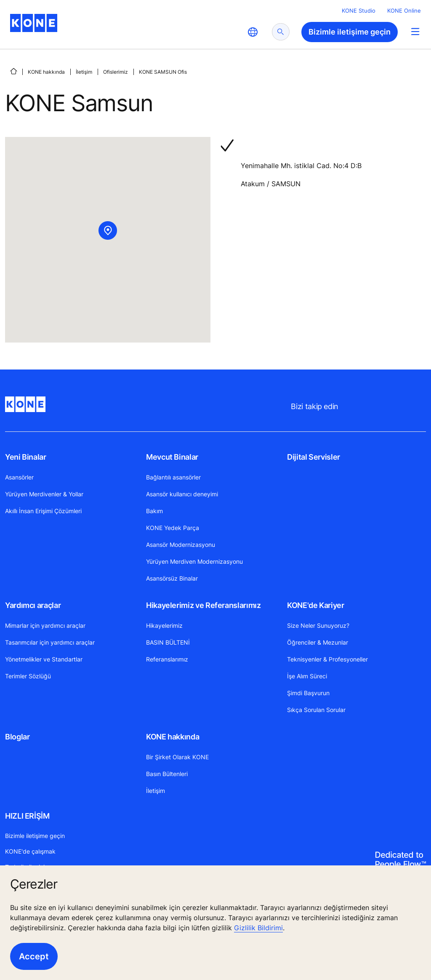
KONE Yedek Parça (173, 528)
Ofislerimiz (116, 72)
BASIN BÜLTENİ (168, 642)
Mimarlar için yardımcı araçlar (45, 625)
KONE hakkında (46, 72)
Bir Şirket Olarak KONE (177, 757)
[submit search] (281, 32)
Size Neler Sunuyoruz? (318, 625)
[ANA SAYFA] (13, 71)
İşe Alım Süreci (307, 676)
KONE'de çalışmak (30, 851)
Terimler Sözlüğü (28, 676)
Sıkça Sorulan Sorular (316, 710)
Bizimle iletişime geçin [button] (350, 32)
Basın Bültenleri (167, 774)
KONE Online (404, 11)
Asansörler (19, 477)
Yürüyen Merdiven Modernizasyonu (194, 561)
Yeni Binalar (26, 457)
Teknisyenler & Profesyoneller (327, 659)
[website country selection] (253, 32)
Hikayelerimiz (164, 625)
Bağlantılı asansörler (173, 477)
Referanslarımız (167, 659)
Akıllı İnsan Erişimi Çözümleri (43, 511)
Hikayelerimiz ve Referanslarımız (203, 605)
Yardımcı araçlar (33, 605)
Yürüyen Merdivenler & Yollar (44, 494)
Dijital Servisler (314, 457)
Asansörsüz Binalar (172, 578)
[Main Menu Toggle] (415, 31)
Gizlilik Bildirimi (258, 928)
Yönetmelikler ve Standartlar (44, 659)
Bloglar (17, 737)
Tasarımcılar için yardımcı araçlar (50, 642)
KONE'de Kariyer (316, 605)
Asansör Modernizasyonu (181, 545)
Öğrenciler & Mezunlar (318, 642)
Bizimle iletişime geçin (35, 836)
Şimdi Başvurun (308, 693)
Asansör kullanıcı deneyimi (182, 494)
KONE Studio (359, 11)
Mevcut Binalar (172, 457)
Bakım (154, 511)
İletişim (84, 72)
